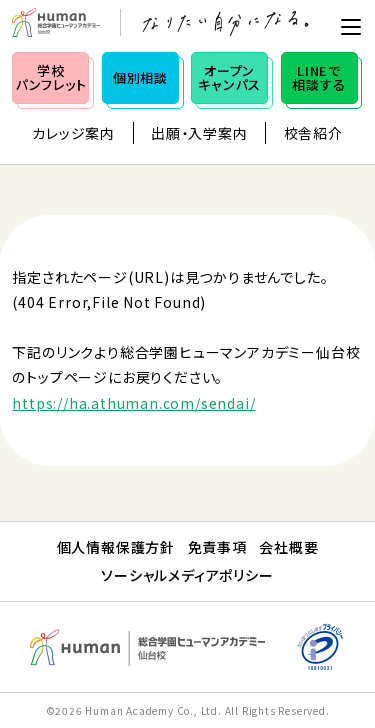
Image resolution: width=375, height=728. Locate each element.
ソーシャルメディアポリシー (187, 575)
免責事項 (217, 547)
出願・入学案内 (199, 133)
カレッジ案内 (73, 133)
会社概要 (288, 547)
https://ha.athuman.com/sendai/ (133, 403)
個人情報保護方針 (116, 547)
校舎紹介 (313, 133)
